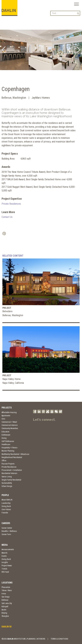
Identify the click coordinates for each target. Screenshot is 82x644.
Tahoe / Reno (7, 590)
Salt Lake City (7, 603)
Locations (7, 583)
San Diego (6, 597)
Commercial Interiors (10, 425)
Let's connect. (44, 420)
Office (4, 461)
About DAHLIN (7, 500)
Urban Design (7, 486)
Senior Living (7, 477)
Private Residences (11, 204)
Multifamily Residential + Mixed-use (15, 454)
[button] (4, 50)
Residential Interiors (9, 473)
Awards (5, 553)
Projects (7, 408)
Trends (4, 569)
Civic (3, 419)
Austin (4, 610)
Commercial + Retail (9, 422)
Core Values (6, 509)
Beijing (4, 613)
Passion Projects (8, 464)
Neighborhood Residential (12, 457)
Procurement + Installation (12, 470)
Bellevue (5, 600)
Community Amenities (10, 428)
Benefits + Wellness (9, 531)
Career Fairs (6, 534)
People (5, 495)
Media (5, 545)
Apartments (6, 416)
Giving (4, 438)
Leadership (6, 503)
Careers (6, 523)
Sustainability (7, 483)
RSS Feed (5, 572)
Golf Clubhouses (8, 441)
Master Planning (8, 451)
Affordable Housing (9, 412)
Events (4, 556)
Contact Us (7, 217)
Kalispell (5, 607)
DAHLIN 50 (6, 627)
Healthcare (6, 444)
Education (5, 432)
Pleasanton (6, 587)
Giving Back (6, 506)
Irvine (4, 594)
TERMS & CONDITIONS (59, 639)
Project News (7, 566)
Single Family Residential (11, 480)
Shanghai (5, 616)
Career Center (7, 528)
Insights (5, 562)
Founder (5, 513)
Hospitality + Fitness (9, 448)
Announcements (8, 549)
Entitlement (6, 435)
